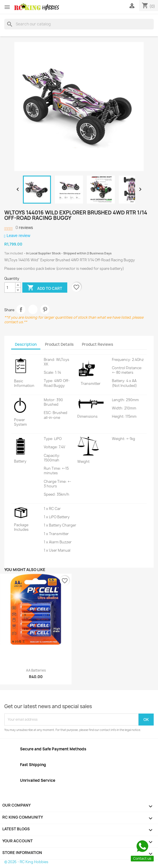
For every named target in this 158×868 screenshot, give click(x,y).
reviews (24, 228)
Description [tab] (26, 344)
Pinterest (45, 309)
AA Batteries (36, 670)
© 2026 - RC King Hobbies (26, 862)
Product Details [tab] (59, 344)
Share (21, 309)
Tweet (33, 309)
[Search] (79, 24)
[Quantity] (10, 288)
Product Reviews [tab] (97, 344)
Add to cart (45, 288)
